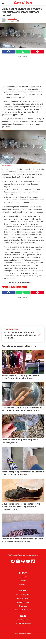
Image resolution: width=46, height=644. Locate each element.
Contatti (23, 581)
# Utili (14, 287)
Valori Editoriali (23, 602)
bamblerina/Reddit (7, 165)
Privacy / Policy (23, 620)
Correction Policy (23, 598)
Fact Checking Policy (23, 594)
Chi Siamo (23, 577)
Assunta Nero (12, 19)
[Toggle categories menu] (3, 3)
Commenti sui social (23, 610)
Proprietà (23, 606)
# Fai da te (22, 287)
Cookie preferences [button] (23, 624)
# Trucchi (6, 287)
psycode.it (23, 585)
